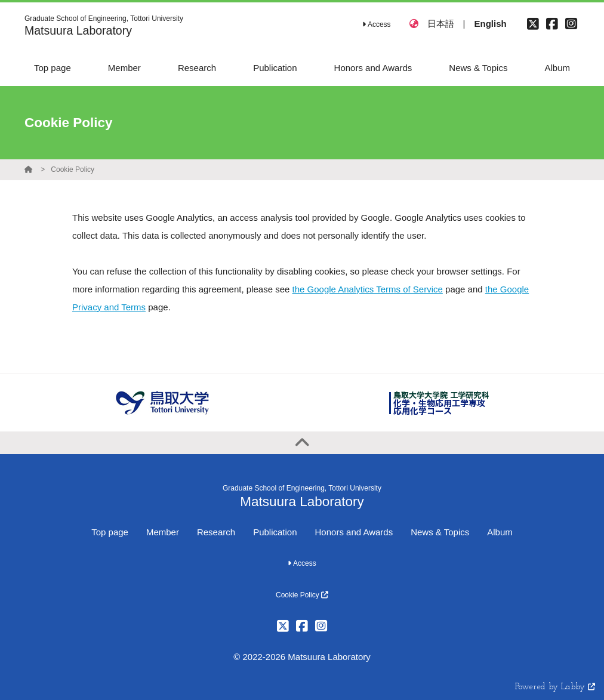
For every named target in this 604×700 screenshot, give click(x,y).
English (490, 24)
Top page (110, 532)
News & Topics (440, 532)
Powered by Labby (555, 687)
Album (500, 532)
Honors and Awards (354, 532)
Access (376, 24)
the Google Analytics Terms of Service (368, 289)
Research (216, 532)
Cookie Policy (73, 169)
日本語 (441, 24)
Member (163, 532)
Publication (275, 532)
